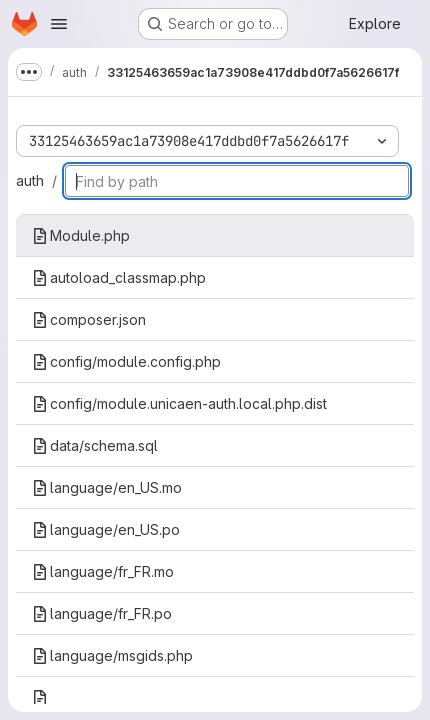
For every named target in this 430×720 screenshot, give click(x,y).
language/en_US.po (106, 529)
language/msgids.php (112, 655)
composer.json (89, 319)
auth (30, 180)
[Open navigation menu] (59, 24)
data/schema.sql (95, 445)
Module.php (81, 235)
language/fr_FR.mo (103, 571)
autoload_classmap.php (119, 277)
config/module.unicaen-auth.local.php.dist (179, 403)
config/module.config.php (126, 361)
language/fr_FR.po (102, 613)
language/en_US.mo (107, 487)
